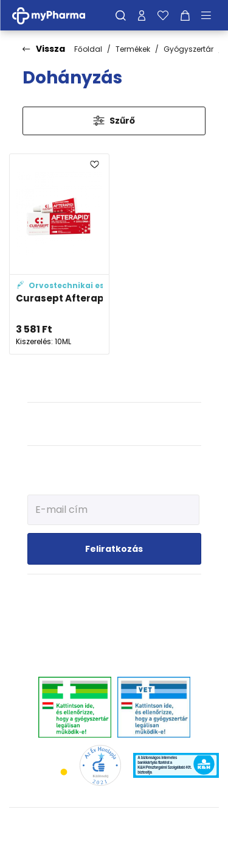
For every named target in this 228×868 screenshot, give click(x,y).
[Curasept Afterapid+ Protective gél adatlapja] (59, 254)
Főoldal (88, 49)
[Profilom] (142, 15)
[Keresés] (121, 15)
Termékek (133, 49)
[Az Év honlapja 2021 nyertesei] (100, 765)
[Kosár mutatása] (185, 15)
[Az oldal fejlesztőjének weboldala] (114, 849)
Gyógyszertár (188, 49)
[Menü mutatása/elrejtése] (210, 15)
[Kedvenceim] (163, 15)
